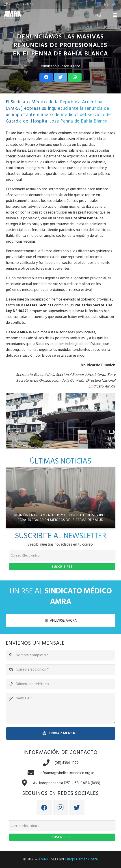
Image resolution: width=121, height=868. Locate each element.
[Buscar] (99, 15)
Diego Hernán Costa (81, 859)
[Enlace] (13, 15)
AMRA (43, 859)
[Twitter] (114, 4)
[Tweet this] (60, 77)
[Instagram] (106, 4)
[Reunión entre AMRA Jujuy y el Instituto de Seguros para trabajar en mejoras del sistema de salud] (61, 498)
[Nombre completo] (61, 655)
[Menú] (115, 15)
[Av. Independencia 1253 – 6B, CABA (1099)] (27, 783)
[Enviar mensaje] (61, 733)
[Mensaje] (61, 708)
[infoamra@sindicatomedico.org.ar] (33, 773)
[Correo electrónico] (61, 670)
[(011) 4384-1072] (49, 763)
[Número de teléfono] (61, 684)
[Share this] (46, 77)
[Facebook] (98, 4)
